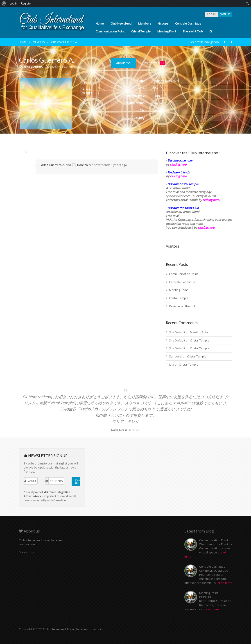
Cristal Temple (141, 31)
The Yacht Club (193, 31)
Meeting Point (167, 31)
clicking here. (179, 164)
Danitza (80, 165)
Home (100, 23)
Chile (157, 118)
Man (157, 88)
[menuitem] (4, 4)
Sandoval (176, 356)
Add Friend (87, 81)
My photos (154, 63)
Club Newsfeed (121, 23)
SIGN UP (225, 14)
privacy (37, 496)
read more (225, 583)
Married (159, 103)
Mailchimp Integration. (57, 492)
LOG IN (211, 14)
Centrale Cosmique (188, 23)
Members (145, 23)
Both (157, 96)
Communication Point (110, 31)
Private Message (87, 101)
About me (123, 63)
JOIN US (78, 482)
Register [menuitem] (26, 3)
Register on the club (183, 306)
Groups (163, 23)
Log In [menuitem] (14, 3)
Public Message (87, 91)
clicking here (206, 228)
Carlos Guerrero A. (64, 42)
